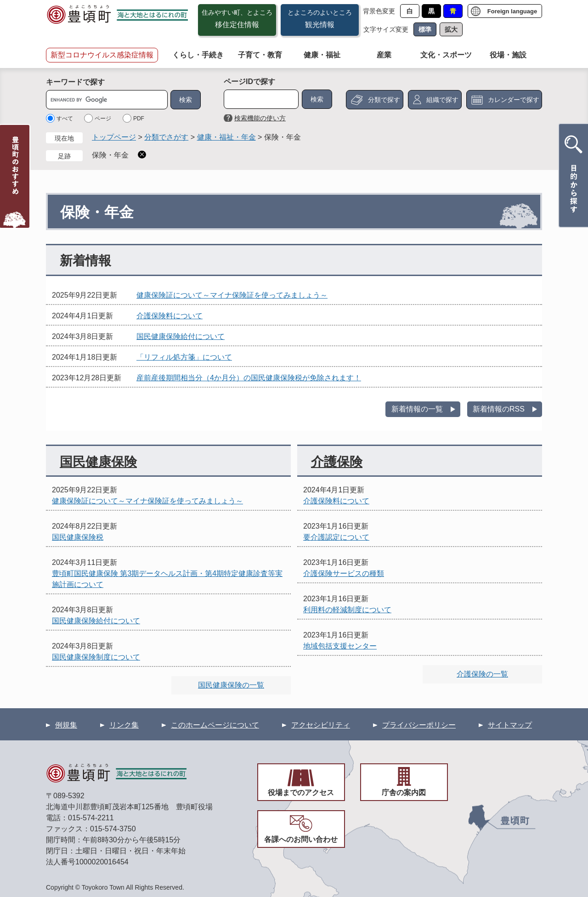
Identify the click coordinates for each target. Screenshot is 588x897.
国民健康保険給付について (181, 336)
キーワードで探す (75, 82)
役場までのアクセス (301, 793)
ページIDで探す (249, 82)
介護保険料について (170, 316)
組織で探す (442, 100)
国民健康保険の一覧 (231, 685)
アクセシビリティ (321, 725)
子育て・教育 (260, 55)
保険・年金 (110, 155)
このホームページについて (215, 725)
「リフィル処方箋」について (184, 357)
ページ (103, 118)
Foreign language (512, 11)
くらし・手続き (198, 55)
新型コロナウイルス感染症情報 (102, 55)
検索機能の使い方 (260, 118)
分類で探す (384, 100)
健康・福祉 (322, 55)
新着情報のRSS (499, 409)
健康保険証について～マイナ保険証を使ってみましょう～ (232, 295)
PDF (139, 118)
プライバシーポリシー (419, 725)
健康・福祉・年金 (226, 137)
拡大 (451, 29)
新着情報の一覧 (417, 409)
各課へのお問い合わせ (301, 839)
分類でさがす (166, 137)
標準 (425, 29)
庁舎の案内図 (404, 793)
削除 (142, 155)
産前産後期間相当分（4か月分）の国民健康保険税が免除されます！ (249, 378)
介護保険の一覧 (482, 674)
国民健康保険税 (78, 537)
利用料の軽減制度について (347, 610)
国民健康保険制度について (96, 657)
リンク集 (124, 725)
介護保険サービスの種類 (344, 573)
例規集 (66, 725)
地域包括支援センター (340, 646)
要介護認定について (336, 537)
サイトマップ (510, 725)
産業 (384, 55)
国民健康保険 (98, 462)
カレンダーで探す (514, 100)
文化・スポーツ (446, 55)
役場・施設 (508, 55)
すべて (65, 118)
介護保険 (337, 462)
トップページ (114, 137)
